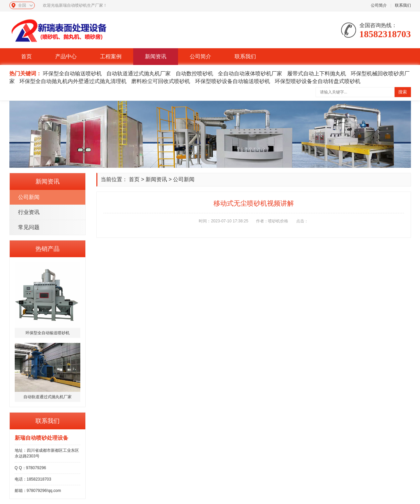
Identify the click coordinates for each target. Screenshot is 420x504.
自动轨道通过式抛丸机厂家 (139, 74)
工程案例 (111, 56)
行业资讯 (29, 212)
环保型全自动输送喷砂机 (72, 74)
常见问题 (29, 227)
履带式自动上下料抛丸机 (317, 74)
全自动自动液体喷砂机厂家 (250, 74)
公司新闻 (29, 197)
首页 (26, 56)
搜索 (403, 92)
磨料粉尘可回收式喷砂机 (161, 81)
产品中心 (66, 56)
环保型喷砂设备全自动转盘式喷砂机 (318, 81)
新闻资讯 (156, 56)
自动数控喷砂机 (194, 74)
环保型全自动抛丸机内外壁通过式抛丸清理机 (73, 81)
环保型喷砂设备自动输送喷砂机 (233, 81)
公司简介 (379, 5)
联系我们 (403, 5)
